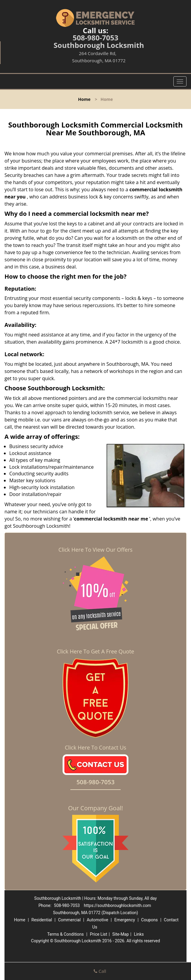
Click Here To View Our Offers (95, 550)
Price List (98, 934)
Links (139, 934)
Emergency (125, 920)
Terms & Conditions (66, 934)
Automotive (98, 920)
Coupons (149, 920)
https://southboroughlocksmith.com (118, 905)
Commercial (69, 920)
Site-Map (120, 934)
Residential (42, 920)
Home (84, 99)
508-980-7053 (96, 38)
